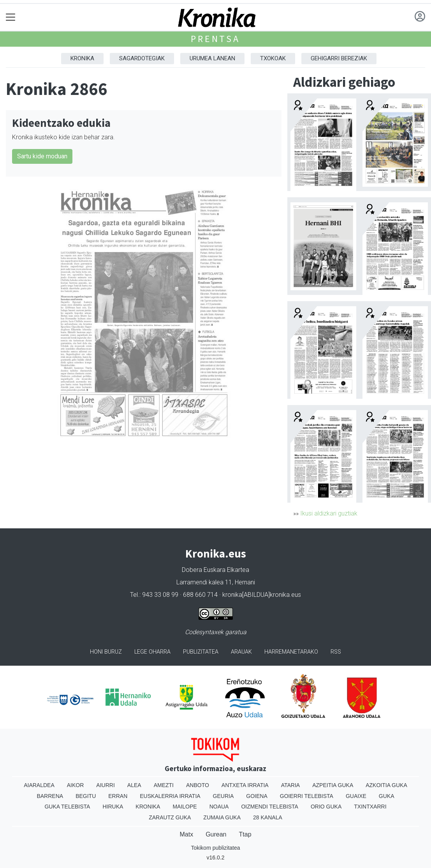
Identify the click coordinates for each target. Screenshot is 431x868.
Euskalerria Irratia (170, 796)
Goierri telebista (307, 796)
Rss (336, 652)
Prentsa (216, 39)
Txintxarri (370, 807)
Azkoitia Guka (386, 785)
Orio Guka (326, 807)
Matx (186, 834)
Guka (387, 796)
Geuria (223, 796)
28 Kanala (268, 817)
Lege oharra (152, 652)
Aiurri (105, 785)
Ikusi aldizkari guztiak (329, 513)
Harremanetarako (291, 652)
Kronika (82, 58)
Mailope (185, 807)
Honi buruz (106, 652)
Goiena (257, 796)
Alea (134, 785)
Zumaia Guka (222, 817)
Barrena (50, 796)
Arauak (241, 652)
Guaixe (356, 796)
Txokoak (273, 58)
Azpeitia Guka (333, 785)
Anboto (198, 785)
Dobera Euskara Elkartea (216, 570)
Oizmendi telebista (270, 807)
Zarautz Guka (170, 817)
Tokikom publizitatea (215, 848)
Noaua (219, 807)
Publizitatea (201, 652)
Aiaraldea (39, 785)
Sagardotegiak (142, 58)
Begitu (86, 796)
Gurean (216, 834)
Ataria (291, 785)
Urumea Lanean (212, 58)
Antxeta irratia (245, 785)
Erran (118, 796)
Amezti (164, 785)
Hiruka (113, 807)
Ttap (245, 834)
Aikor (76, 785)
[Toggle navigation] (11, 17)
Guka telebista (67, 807)
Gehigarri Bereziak (339, 58)
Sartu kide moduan (42, 156)
